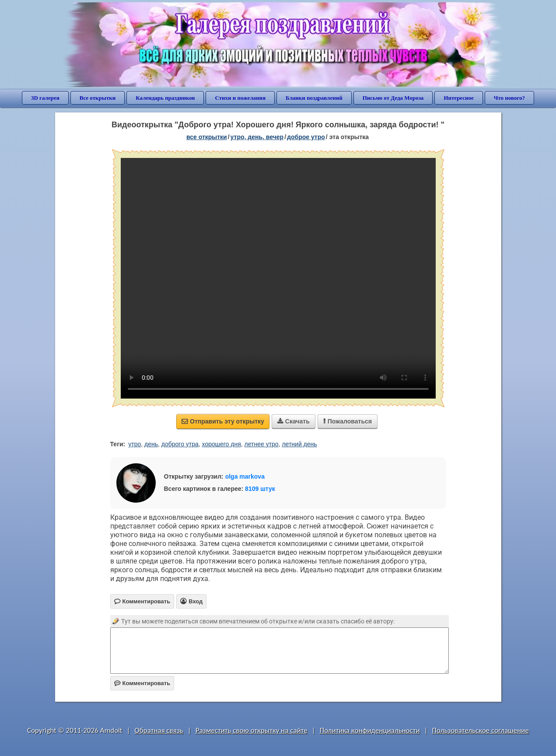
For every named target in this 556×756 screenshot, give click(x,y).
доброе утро (306, 137)
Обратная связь (159, 730)
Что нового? (509, 98)
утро (135, 444)
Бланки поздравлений (314, 98)
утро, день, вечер (257, 137)
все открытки (207, 137)
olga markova (245, 476)
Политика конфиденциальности (370, 730)
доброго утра (180, 444)
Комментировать (142, 683)
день (151, 444)
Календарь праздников (165, 98)
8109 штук (260, 489)
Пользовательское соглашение (481, 730)
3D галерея (45, 98)
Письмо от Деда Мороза (393, 98)
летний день (299, 444)
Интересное (458, 98)
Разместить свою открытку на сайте (252, 730)
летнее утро (262, 444)
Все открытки (98, 98)
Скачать (294, 421)
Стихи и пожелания (240, 98)
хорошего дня (222, 444)
